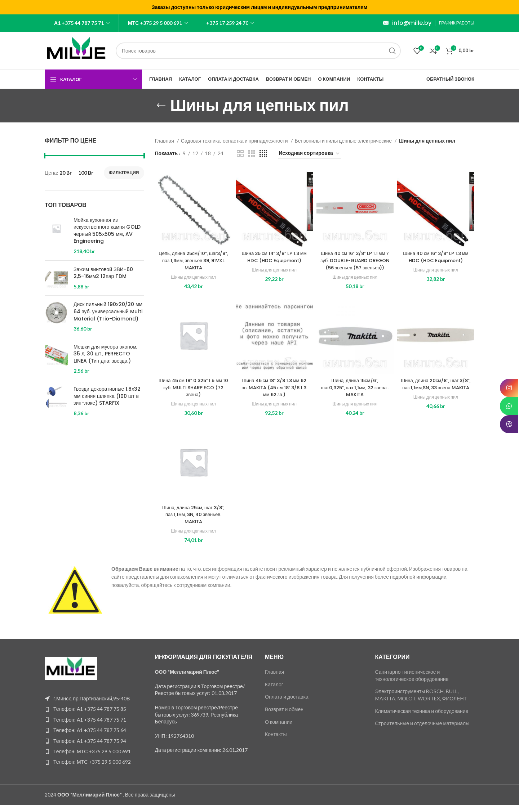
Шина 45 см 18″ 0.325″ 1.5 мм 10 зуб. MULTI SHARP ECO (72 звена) (194, 394)
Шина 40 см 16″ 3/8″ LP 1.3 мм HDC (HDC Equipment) (436, 257)
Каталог (274, 691)
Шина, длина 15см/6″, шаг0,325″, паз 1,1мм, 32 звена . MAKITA (355, 394)
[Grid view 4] (263, 154)
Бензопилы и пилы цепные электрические (344, 141)
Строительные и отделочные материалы (422, 730)
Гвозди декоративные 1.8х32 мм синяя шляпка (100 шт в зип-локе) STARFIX (107, 396)
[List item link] (94, 716)
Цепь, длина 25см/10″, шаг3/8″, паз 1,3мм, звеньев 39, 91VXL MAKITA (194, 260)
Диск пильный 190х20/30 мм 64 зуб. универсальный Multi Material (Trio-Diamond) (108, 311)
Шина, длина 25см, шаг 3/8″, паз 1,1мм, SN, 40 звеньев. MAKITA (194, 521)
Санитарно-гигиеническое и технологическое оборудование (412, 683)
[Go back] (161, 106)
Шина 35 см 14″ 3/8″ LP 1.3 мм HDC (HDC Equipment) (274, 257)
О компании (279, 729)
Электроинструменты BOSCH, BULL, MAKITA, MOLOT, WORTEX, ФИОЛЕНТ (421, 702)
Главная (165, 141)
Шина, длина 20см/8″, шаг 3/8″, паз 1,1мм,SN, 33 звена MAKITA (436, 394)
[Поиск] (258, 51)
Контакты (276, 741)
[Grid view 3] (252, 154)
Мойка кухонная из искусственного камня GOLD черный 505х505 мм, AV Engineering (107, 231)
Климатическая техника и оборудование (422, 718)
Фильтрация (124, 173)
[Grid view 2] (240, 154)
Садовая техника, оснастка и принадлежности (235, 141)
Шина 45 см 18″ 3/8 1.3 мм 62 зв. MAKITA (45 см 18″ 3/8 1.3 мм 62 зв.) (274, 394)
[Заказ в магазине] (309, 154)
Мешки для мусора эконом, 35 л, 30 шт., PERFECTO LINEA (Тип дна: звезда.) (105, 354)
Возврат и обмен (284, 716)
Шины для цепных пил (193, 277)
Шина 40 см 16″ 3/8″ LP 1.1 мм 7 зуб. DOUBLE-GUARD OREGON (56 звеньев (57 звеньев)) (355, 264)
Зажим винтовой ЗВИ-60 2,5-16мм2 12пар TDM (103, 273)
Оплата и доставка (287, 704)
